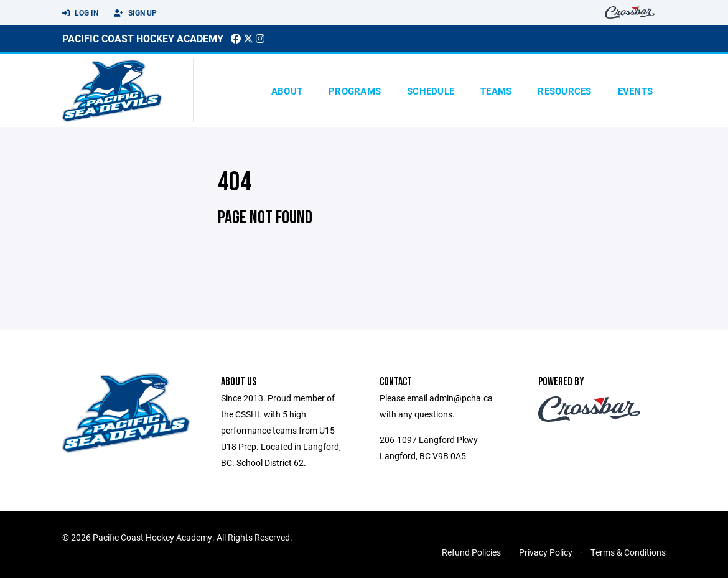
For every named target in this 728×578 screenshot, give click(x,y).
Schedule (431, 91)
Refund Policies (471, 552)
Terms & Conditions (628, 552)
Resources (564, 91)
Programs (355, 91)
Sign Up (135, 13)
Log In (80, 13)
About (287, 91)
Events (636, 91)
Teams (496, 91)
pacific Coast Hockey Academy (143, 38)
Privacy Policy (546, 552)
